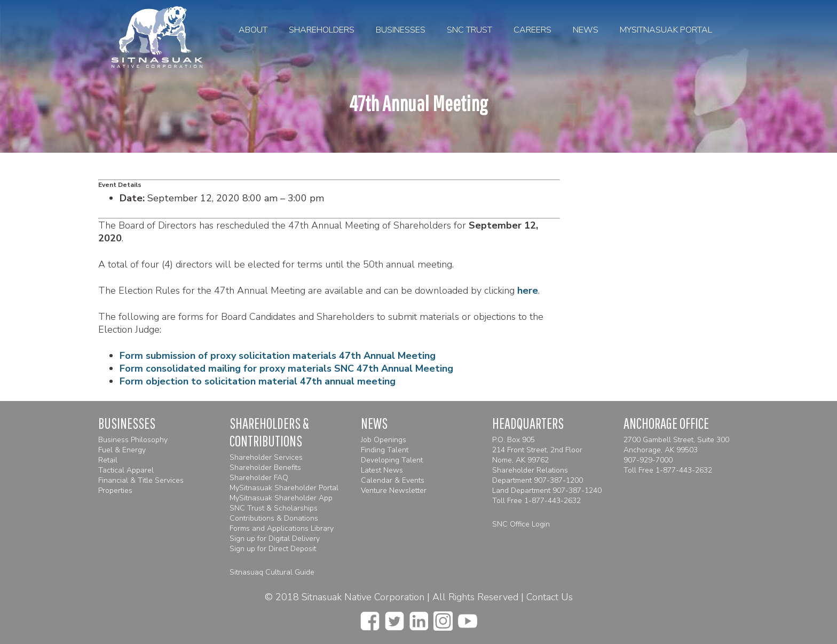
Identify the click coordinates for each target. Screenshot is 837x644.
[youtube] (468, 618)
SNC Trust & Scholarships (274, 508)
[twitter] (394, 618)
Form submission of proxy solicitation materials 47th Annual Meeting (278, 356)
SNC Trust (469, 30)
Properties (115, 490)
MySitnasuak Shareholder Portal (284, 488)
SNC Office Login (521, 524)
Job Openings (384, 440)
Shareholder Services (266, 457)
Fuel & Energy (122, 450)
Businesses (401, 30)
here (528, 290)
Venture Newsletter (394, 490)
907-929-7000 (648, 460)
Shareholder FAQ (259, 478)
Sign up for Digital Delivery (275, 539)
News (586, 30)
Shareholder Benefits (265, 468)
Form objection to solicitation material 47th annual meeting (258, 381)
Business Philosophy (133, 440)
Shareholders (322, 30)
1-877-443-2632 (552, 501)
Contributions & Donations (274, 518)
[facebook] (370, 618)
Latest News (382, 470)
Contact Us (550, 597)
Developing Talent (392, 460)
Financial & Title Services (141, 480)
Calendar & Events (393, 480)
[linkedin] (419, 618)
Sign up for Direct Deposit (273, 549)
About (253, 30)
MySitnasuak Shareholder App (281, 498)
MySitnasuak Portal (666, 30)
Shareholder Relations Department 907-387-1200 (538, 475)
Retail (108, 460)
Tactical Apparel (126, 470)
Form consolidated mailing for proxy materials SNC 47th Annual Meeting (286, 368)
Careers (532, 30)
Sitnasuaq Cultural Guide (272, 572)
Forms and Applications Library (282, 528)
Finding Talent (385, 450)
